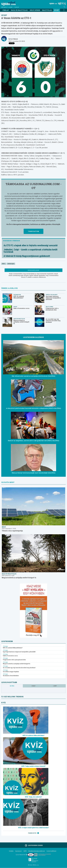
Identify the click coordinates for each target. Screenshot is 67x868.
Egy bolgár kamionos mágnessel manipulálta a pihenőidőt (53, 298)
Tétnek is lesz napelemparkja (12, 531)
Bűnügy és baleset (52, 295)
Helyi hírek (35, 10)
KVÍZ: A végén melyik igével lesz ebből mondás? (33, 828)
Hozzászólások (33, 270)
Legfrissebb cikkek (34, 845)
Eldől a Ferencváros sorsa (21, 308)
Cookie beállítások (51, 851)
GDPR (25, 851)
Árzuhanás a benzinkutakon (11, 676)
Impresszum (18, 851)
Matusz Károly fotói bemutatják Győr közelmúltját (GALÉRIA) (34, 473)
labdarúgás (11, 264)
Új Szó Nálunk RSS (21, 855)
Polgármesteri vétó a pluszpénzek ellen (52, 309)
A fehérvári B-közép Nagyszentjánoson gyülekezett (27, 256)
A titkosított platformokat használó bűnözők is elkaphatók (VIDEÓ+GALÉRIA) (33, 408)
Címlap (6, 10)
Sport (57, 10)
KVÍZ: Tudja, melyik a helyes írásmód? (33, 766)
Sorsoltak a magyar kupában (11, 672)
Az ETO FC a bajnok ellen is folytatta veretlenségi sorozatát (31, 245)
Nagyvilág (47, 10)
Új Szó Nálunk (13, 39)
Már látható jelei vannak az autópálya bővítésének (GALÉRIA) (33, 376)
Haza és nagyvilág (19, 10)
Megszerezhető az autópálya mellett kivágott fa (21, 322)
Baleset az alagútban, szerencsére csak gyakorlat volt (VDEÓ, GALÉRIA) (34, 441)
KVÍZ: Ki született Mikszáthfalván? (19, 297)
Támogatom (33, 231)
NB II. (4, 264)
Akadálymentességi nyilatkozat (37, 851)
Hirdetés (11, 851)
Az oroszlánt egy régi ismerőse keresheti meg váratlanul (53, 321)
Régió (4, 527)
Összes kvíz (33, 833)
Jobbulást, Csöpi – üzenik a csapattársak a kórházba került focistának (31, 251)
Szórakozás (17, 295)
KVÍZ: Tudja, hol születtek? (33, 797)
